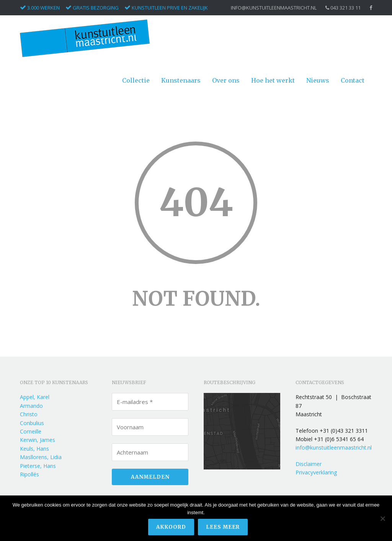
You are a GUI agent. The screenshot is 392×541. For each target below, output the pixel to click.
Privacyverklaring (316, 472)
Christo (29, 414)
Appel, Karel (35, 397)
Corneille (31, 431)
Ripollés (29, 474)
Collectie (136, 80)
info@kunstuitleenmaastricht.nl (274, 8)
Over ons (226, 80)
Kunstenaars (181, 80)
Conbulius (32, 423)
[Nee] (382, 518)
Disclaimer (309, 464)
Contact (353, 80)
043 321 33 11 (343, 8)
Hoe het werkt (273, 80)
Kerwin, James (38, 440)
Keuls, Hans (34, 449)
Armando (31, 406)
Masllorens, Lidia (41, 457)
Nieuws (318, 80)
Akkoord (171, 527)
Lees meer (223, 527)
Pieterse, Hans (38, 466)
